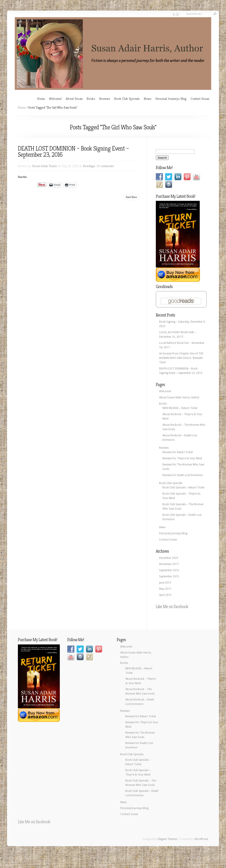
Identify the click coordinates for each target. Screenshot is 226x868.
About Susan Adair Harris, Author (179, 397)
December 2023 (169, 558)
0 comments (106, 166)
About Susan (74, 99)
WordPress (201, 839)
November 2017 (169, 564)
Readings (89, 166)
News (148, 99)
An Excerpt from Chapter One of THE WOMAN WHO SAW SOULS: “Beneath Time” (181, 358)
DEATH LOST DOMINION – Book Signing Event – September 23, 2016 (73, 152)
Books (91, 99)
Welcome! (55, 99)
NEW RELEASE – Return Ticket (180, 408)
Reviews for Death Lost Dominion (183, 475)
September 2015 (169, 576)
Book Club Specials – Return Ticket (183, 488)
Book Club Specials (127, 99)
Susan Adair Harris (44, 166)
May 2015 (165, 589)
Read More (131, 197)
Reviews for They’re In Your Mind (182, 458)
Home (41, 99)
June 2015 (165, 583)
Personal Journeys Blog (171, 99)
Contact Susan (200, 99)
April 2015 (165, 595)
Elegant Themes (167, 839)
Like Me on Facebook (172, 607)
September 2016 (169, 570)
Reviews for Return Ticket (178, 452)
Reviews (105, 99)
